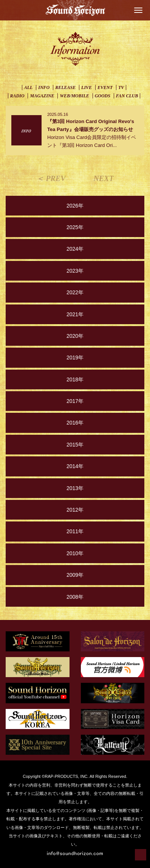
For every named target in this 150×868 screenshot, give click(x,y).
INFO (44, 87)
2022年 (75, 292)
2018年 (75, 379)
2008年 (75, 597)
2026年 (75, 206)
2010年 (75, 553)
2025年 (75, 227)
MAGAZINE (42, 96)
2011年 (75, 531)
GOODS (103, 96)
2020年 (75, 336)
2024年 (75, 249)
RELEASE (65, 87)
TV (121, 87)
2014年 (75, 466)
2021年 (75, 314)
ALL (29, 87)
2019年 (75, 358)
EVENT (105, 87)
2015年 (75, 445)
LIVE (87, 87)
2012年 (75, 510)
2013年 (75, 488)
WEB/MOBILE (74, 96)
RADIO (17, 96)
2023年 (75, 271)
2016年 (75, 423)
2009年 (75, 575)
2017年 (75, 401)
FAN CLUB (127, 96)
